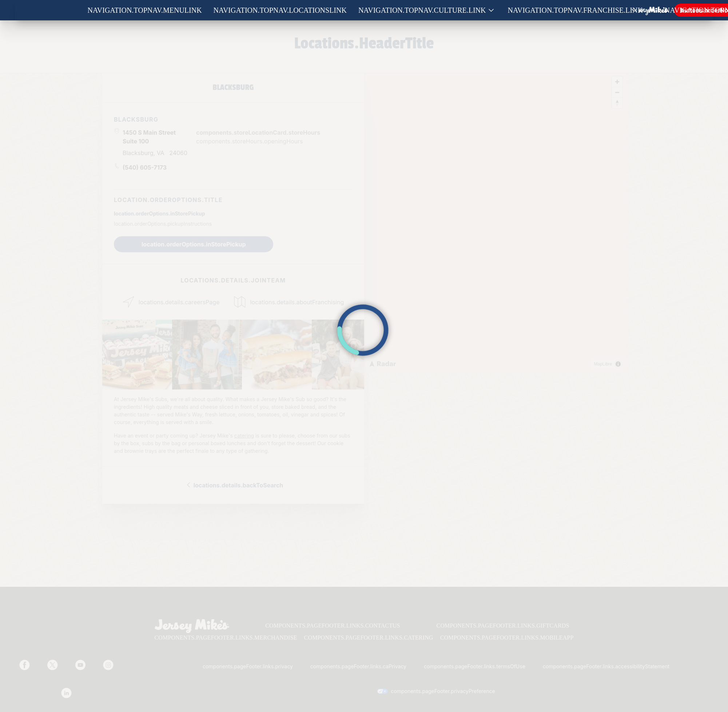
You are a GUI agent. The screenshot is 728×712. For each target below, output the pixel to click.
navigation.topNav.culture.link (422, 10)
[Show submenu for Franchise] (648, 10)
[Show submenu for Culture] (491, 10)
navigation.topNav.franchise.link (575, 10)
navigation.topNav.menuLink (145, 10)
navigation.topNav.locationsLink (280, 10)
